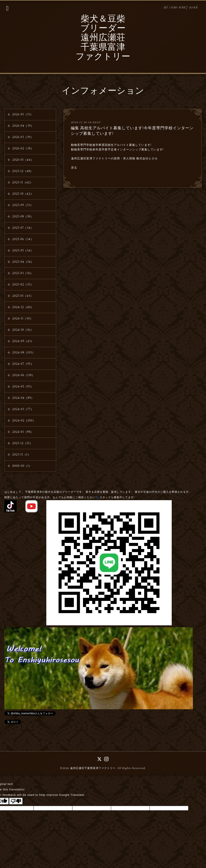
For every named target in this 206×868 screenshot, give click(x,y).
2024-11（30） (23, 319)
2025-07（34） (23, 228)
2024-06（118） (23, 375)
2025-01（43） (23, 296)
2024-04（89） (23, 398)
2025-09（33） (23, 205)
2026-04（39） (23, 126)
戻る (74, 168)
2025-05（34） (23, 251)
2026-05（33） (23, 114)
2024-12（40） (23, 307)
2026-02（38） (23, 148)
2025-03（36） (23, 273)
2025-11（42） (23, 182)
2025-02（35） (23, 285)
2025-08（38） (23, 217)
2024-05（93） (23, 387)
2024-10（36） (23, 330)
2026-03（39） (23, 137)
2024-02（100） (24, 421)
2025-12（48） (23, 171)
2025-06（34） (23, 239)
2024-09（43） (23, 341)
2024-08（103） (24, 353)
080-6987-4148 (184, 8)
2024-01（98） (23, 432)
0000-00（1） (22, 466)
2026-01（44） (23, 160)
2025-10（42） (23, 194)
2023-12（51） (22, 443)
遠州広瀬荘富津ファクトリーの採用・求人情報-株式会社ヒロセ (114, 159)
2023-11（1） (21, 455)
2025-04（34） (23, 262)
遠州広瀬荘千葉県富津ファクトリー (93, 768)
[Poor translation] (16, 801)
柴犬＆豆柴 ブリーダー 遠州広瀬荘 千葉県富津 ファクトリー (103, 38)
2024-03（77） (23, 409)
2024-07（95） (23, 364)
